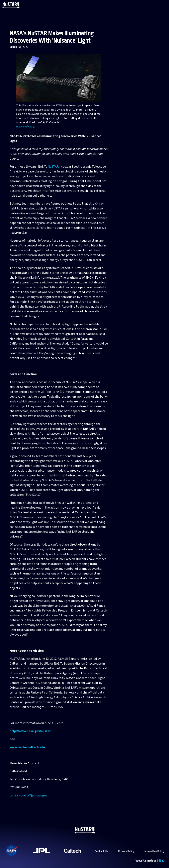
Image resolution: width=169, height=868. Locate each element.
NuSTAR (53, 167)
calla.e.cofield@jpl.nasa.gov (28, 795)
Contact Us (101, 851)
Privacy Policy (126, 851)
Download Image (26, 127)
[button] (164, 5)
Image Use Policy (154, 851)
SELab (161, 861)
